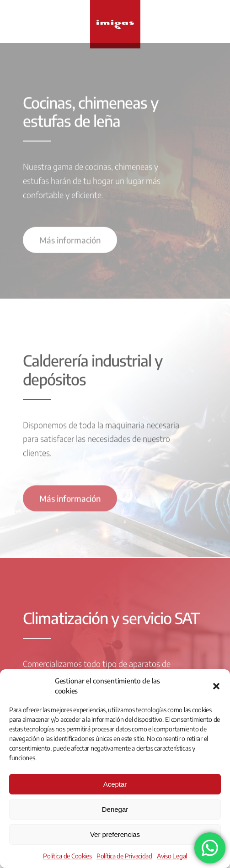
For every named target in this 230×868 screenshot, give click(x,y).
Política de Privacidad (124, 856)
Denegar (115, 809)
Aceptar (115, 784)
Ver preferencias (115, 834)
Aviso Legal (172, 856)
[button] (216, 686)
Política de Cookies (67, 856)
